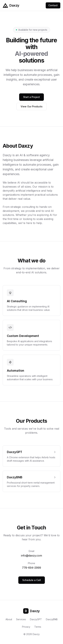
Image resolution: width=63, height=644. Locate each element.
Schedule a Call (32, 580)
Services (21, 619)
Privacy (26, 627)
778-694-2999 (32, 568)
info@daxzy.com (32, 556)
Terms (38, 627)
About (9, 619)
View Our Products (32, 106)
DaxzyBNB (52, 619)
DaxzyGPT (36, 619)
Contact (53, 5)
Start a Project (32, 97)
